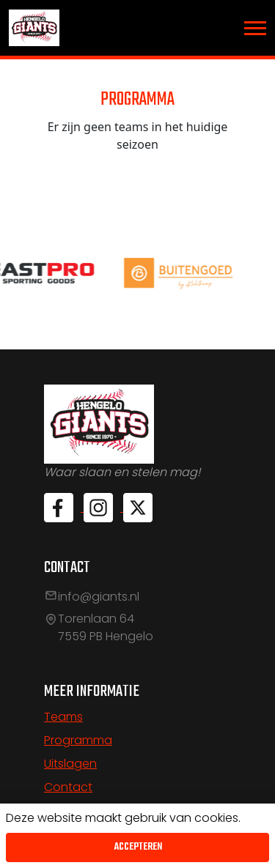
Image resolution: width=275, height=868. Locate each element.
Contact (68, 787)
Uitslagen (70, 764)
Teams (63, 717)
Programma (78, 740)
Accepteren (138, 847)
